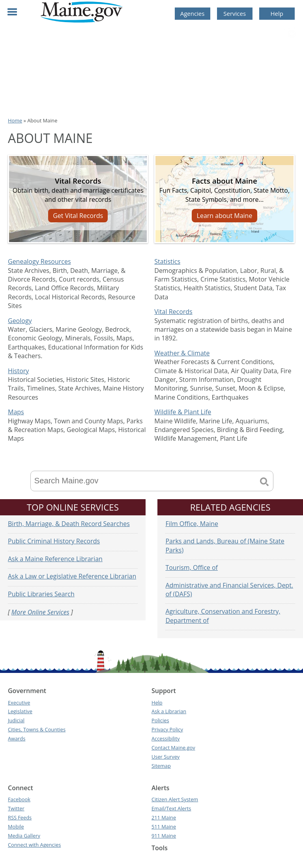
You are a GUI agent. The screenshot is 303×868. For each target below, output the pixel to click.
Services (235, 13)
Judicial (16, 720)
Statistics (167, 261)
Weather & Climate (182, 353)
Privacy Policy (167, 729)
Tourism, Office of (192, 567)
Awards (17, 738)
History (18, 371)
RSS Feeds (20, 817)
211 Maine (164, 817)
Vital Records (173, 312)
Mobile (16, 827)
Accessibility (166, 738)
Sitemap (161, 766)
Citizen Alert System (175, 799)
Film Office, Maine (192, 524)
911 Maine (164, 836)
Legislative (20, 711)
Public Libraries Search (41, 594)
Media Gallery (24, 836)
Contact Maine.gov (173, 748)
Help (277, 13)
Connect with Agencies (34, 845)
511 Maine (164, 827)
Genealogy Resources (39, 261)
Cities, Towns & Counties (37, 729)
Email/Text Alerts (171, 808)
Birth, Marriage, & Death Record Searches (69, 524)
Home (15, 120)
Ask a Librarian (169, 711)
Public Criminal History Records (54, 541)
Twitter (16, 808)
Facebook (19, 799)
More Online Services (40, 612)
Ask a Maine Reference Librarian (55, 559)
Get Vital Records (78, 216)
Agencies (193, 13)
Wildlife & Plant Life (183, 412)
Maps (16, 412)
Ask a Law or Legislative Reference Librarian (72, 576)
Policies (160, 720)
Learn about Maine (225, 216)
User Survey (166, 757)
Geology (20, 321)
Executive (19, 703)
